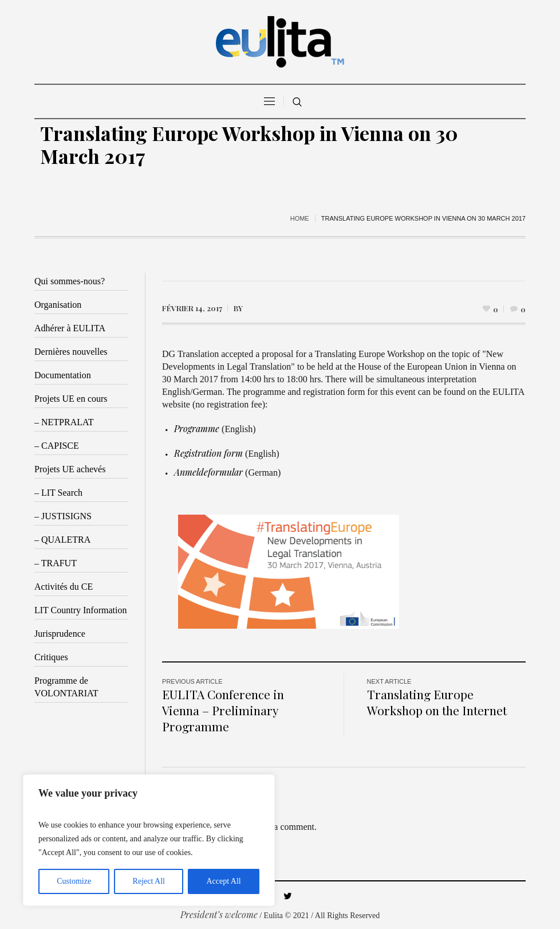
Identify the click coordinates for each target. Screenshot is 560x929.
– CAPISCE (57, 446)
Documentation (63, 375)
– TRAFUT (56, 563)
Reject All (149, 881)
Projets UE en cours (71, 399)
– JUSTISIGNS (63, 516)
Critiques (51, 657)
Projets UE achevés (70, 469)
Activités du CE (64, 587)
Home (300, 218)
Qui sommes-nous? (70, 281)
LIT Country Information (80, 610)
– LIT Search (58, 493)
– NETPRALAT (64, 422)
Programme (197, 428)
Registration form (208, 453)
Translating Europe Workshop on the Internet (437, 702)
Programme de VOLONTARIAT (66, 687)
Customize (74, 881)
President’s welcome (219, 914)
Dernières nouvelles (71, 352)
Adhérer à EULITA (70, 328)
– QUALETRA (62, 540)
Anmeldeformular (208, 472)
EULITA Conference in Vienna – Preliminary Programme (223, 710)
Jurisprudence (60, 634)
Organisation (58, 305)
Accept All (223, 881)
